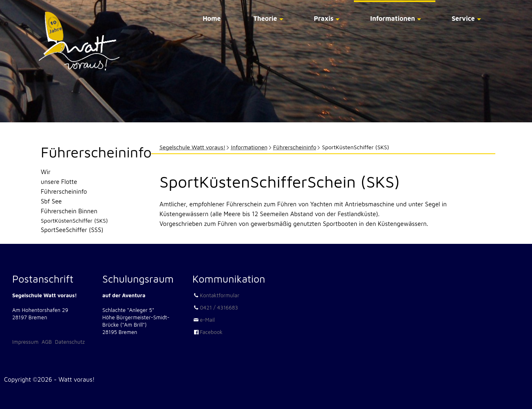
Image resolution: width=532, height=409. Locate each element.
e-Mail (207, 320)
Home (212, 18)
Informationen (393, 18)
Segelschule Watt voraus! (192, 147)
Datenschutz (70, 342)
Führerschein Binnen (69, 211)
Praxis (324, 18)
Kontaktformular (220, 295)
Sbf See (51, 201)
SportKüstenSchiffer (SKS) (74, 220)
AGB (47, 342)
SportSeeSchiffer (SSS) (72, 230)
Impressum (25, 342)
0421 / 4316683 (219, 307)
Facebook (211, 332)
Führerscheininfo (295, 147)
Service (463, 18)
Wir (46, 172)
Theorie (265, 18)
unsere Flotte (59, 182)
